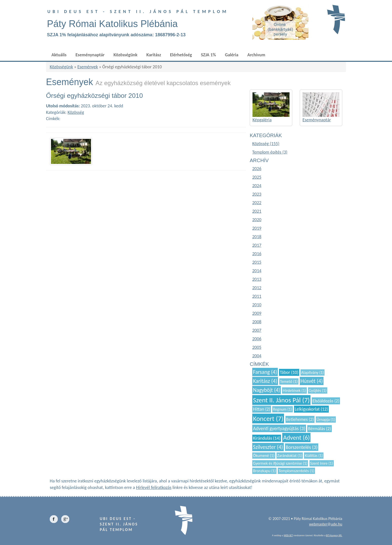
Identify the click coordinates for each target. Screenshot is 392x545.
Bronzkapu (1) (264, 471)
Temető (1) (289, 381)
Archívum (256, 55)
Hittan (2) (262, 409)
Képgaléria (262, 120)
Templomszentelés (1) (296, 471)
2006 (257, 339)
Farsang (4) (265, 372)
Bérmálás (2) (319, 429)
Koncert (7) (268, 419)
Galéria (232, 55)
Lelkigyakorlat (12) (311, 409)
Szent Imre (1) (322, 463)
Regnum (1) (282, 409)
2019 (257, 228)
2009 (257, 313)
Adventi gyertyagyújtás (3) (279, 428)
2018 (257, 237)
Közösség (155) (266, 144)
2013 (257, 279)
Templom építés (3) (270, 152)
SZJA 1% (208, 55)
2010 (257, 305)
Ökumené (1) (264, 456)
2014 (257, 271)
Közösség (76, 112)
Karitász (154, 55)
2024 (257, 186)
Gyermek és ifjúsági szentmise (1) (280, 463)
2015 (257, 262)
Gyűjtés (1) (318, 390)
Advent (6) (296, 438)
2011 (257, 296)
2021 (257, 211)
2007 (257, 330)
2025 (257, 177)
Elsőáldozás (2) (326, 401)
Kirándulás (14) (267, 438)
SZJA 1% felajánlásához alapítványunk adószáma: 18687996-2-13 (116, 35)
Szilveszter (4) (268, 447)
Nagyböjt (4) (266, 390)
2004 (257, 356)
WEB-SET (288, 535)
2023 (257, 194)
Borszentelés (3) (302, 447)
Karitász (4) (265, 381)
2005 (257, 347)
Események (87, 67)
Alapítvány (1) (313, 372)
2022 (257, 203)
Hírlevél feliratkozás (154, 487)
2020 (257, 220)
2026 (257, 169)
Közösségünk (125, 55)
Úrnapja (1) (326, 420)
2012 (257, 288)
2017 (257, 245)
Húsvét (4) (312, 381)
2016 (257, 254)
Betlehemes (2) (300, 419)
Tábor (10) (289, 372)
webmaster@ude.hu (326, 524)
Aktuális (59, 55)
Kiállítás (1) (314, 456)
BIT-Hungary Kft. (334, 535)
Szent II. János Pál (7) (281, 400)
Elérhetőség (181, 55)
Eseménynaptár (90, 55)
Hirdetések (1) (294, 390)
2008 (257, 322)
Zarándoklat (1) (290, 456)
